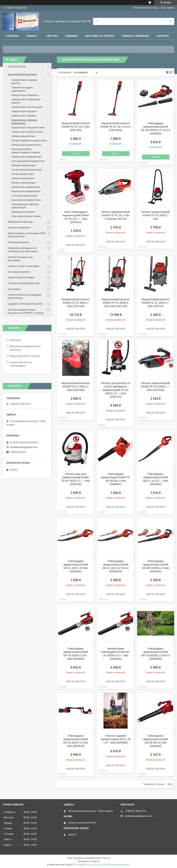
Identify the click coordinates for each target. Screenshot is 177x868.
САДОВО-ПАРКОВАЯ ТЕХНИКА (25, 304)
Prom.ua (106, 858)
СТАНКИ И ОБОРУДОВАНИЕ (24, 283)
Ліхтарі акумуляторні (23, 174)
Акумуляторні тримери (24, 116)
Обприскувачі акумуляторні (26, 145)
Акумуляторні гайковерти (25, 95)
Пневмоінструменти (19, 242)
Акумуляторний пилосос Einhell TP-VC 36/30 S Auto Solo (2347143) (116, 303)
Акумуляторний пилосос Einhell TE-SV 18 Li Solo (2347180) (76, 127)
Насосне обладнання (19, 227)
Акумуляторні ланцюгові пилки (28, 127)
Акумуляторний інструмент (22, 74)
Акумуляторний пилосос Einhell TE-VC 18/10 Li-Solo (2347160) (76, 387)
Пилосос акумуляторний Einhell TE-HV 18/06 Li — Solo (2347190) (155, 387)
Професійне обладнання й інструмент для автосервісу (23, 250)
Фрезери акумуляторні (24, 183)
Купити (76, 153)
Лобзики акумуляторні (23, 136)
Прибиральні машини (23, 212)
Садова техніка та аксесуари (23, 266)
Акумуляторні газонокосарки (27, 107)
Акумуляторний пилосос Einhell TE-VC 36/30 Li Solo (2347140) (76, 303)
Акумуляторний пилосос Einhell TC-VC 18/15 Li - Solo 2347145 (155, 303)
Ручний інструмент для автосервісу (20, 259)
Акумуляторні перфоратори (26, 157)
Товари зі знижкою (135, 36)
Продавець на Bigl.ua (89, 861)
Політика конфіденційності (116, 865)
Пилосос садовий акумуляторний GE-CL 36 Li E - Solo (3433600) (116, 739)
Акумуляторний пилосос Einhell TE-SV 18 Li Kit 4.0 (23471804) (116, 127)
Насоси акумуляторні (23, 178)
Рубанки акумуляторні (23, 165)
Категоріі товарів (17, 66)
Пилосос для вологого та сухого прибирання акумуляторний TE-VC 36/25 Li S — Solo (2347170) (116, 390)
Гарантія (163, 36)
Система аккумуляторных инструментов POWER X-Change (26, 311)
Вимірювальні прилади (20, 222)
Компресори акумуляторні (26, 187)
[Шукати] (171, 21)
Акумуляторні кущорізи (24, 111)
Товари (31, 36)
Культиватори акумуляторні (26, 200)
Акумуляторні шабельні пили (27, 132)
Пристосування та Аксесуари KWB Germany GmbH (27, 235)
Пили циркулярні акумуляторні (28, 161)
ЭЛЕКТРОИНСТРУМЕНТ (21, 278)
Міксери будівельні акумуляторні (29, 140)
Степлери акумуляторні (24, 196)
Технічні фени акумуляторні (26, 170)
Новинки (72, 36)
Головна (13, 36)
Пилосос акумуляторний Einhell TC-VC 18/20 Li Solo (156, 215)
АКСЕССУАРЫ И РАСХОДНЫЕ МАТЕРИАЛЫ (25, 297)
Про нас (52, 36)
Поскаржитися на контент (88, 865)
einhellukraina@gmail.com (24, 447)
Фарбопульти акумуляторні (26, 191)
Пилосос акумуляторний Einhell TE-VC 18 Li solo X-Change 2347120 (116, 215)
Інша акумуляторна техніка (26, 216)
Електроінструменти (19, 272)
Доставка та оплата (100, 36)
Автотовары (14, 289)
